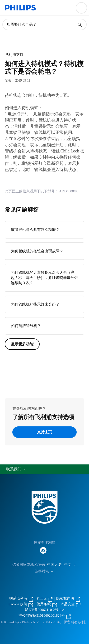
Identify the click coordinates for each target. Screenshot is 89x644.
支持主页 (44, 432)
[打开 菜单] (81, 8)
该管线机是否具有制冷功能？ (35, 230)
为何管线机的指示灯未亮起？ (35, 304)
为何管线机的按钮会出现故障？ (37, 251)
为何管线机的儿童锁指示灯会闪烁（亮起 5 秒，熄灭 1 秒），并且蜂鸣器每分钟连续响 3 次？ (44, 278)
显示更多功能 (22, 344)
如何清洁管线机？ (26, 326)
